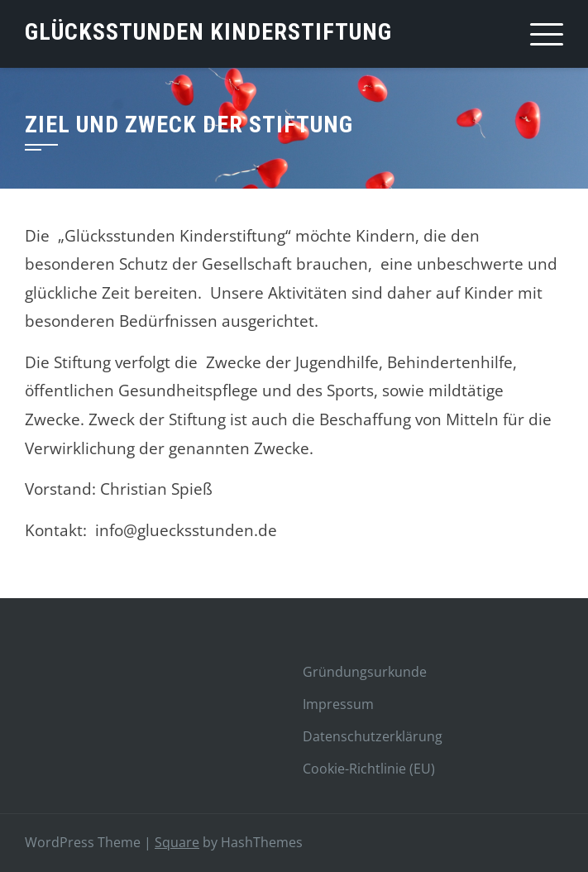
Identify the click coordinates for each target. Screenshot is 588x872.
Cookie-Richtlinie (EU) (369, 769)
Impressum (338, 704)
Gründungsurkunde (365, 672)
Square (177, 842)
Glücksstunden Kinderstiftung (208, 32)
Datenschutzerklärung (373, 736)
